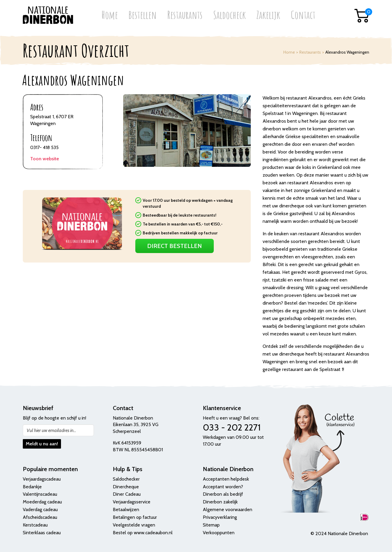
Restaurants (185, 16)
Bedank (30, 487)
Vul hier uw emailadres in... (51, 430)
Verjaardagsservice (132, 502)
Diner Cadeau (127, 494)
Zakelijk (268, 16)
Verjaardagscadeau (42, 479)
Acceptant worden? (223, 487)
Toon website (45, 159)
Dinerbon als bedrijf (223, 494)
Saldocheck (229, 16)
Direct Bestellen (175, 246)
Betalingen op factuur (135, 517)
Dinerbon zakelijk (220, 502)
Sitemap (211, 525)
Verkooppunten (219, 533)
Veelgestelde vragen (134, 525)
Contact (303, 16)
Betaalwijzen (126, 509)
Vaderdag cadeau (40, 509)
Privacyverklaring (220, 517)
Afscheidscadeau (40, 517)
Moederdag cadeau (42, 502)
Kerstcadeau (35, 525)
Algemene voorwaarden (228, 509)
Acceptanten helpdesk (226, 479)
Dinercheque (126, 487)
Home (110, 16)
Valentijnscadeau (40, 494)
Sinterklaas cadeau (42, 533)
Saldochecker (126, 479)
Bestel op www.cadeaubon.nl (143, 533)
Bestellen (143, 16)
